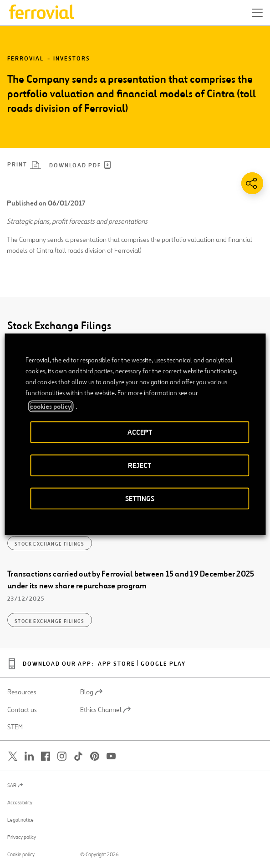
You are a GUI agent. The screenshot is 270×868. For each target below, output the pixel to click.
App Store (117, 664)
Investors (72, 59)
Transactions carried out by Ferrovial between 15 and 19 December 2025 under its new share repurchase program (131, 580)
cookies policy (51, 406)
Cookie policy (21, 854)
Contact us (22, 710)
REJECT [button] (140, 465)
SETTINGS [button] (140, 498)
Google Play (163, 664)
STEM (15, 727)
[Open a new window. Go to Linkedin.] (29, 756)
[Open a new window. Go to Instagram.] (62, 756)
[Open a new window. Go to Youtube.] (111, 756)
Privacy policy (22, 837)
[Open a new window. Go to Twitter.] (13, 756)
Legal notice (20, 820)
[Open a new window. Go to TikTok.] (78, 756)
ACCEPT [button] (140, 432)
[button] (257, 13)
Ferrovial (25, 59)
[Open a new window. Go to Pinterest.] (95, 756)
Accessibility (20, 803)
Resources (22, 692)
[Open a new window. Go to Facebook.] (46, 756)
